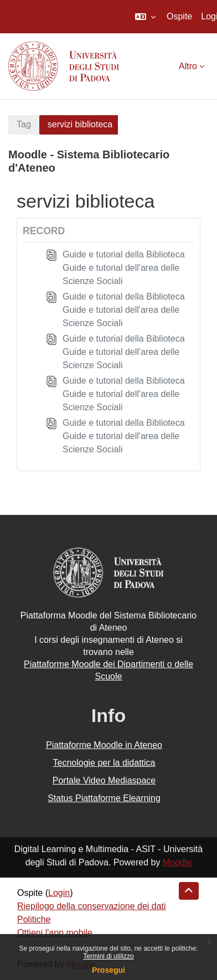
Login (59, 893)
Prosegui (108, 970)
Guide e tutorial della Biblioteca (124, 254)
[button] (145, 17)
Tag (24, 124)
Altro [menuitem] (188, 66)
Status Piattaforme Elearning (104, 798)
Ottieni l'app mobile (55, 933)
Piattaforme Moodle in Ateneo (104, 745)
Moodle (177, 862)
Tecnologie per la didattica (104, 763)
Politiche (34, 919)
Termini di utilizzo (108, 956)
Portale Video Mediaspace (104, 780)
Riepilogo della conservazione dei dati (92, 906)
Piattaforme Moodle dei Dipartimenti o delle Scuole (108, 670)
